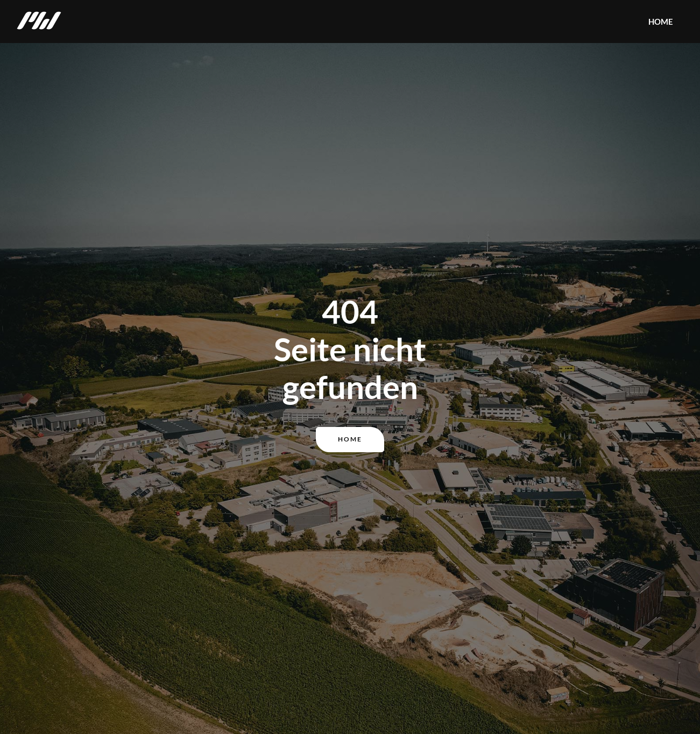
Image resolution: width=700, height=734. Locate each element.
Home (350, 439)
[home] (39, 22)
